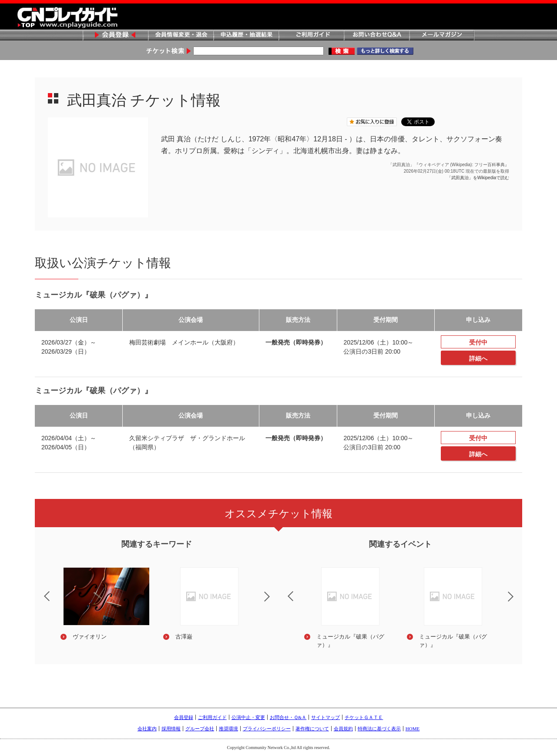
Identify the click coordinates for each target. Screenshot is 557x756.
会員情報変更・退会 (181, 35)
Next (274, 602)
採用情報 (171, 729)
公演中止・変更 (248, 717)
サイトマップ (325, 717)
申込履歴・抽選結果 (246, 35)
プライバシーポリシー (267, 729)
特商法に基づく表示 (379, 729)
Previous (40, 591)
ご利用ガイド (311, 35)
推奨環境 (228, 729)
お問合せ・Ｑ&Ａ (288, 717)
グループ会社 (200, 729)
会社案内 (147, 729)
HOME (413, 729)
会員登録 (115, 35)
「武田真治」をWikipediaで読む (478, 178)
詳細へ (478, 358)
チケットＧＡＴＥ (364, 717)
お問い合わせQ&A (376, 35)
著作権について (312, 729)
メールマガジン (442, 35)
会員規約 (343, 729)
